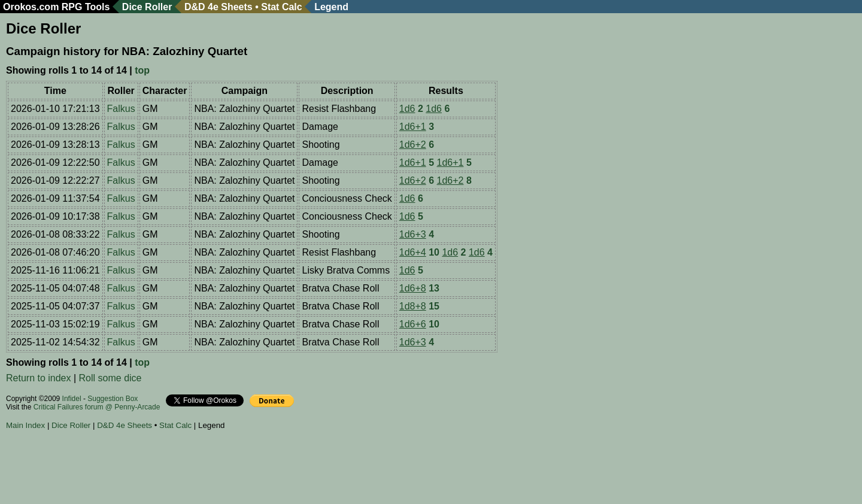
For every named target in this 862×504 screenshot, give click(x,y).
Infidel (72, 399)
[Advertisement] (224, 469)
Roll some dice (110, 378)
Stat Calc (281, 7)
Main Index (25, 425)
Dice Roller (147, 7)
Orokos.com (31, 7)
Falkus (121, 109)
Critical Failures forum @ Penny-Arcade (97, 407)
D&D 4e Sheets (218, 7)
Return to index (39, 378)
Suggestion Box (113, 399)
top (142, 70)
